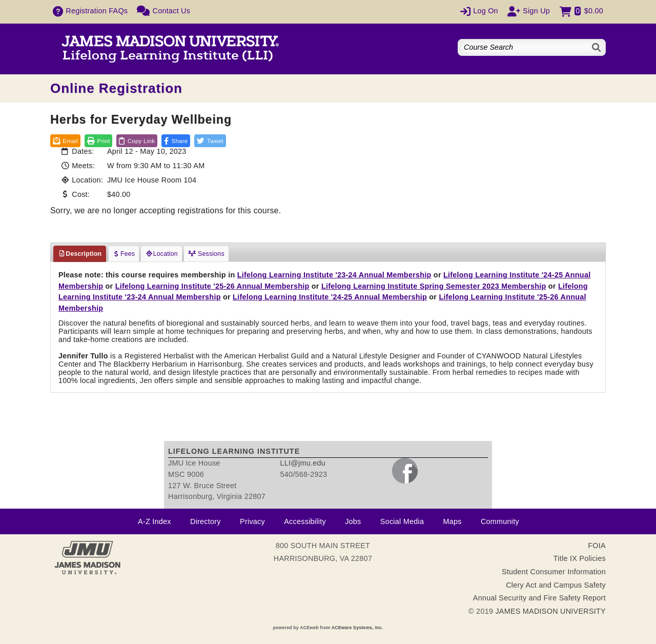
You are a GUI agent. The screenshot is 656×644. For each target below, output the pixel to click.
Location (161, 254)
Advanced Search (573, 63)
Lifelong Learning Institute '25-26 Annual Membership (212, 286)
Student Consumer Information (554, 572)
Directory (206, 521)
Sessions (206, 254)
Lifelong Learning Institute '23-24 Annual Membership (334, 275)
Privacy (252, 521)
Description (80, 254)
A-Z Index (155, 521)
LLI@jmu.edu (303, 463)
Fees (124, 254)
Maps (452, 521)
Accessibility (305, 521)
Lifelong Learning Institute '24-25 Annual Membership (330, 297)
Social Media (402, 521)
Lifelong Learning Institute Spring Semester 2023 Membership (434, 286)
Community (500, 521)
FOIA (597, 546)
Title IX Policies (580, 558)
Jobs (353, 521)
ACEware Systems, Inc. (357, 628)
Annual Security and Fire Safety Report (539, 598)
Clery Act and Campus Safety (556, 585)
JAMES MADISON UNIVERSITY (550, 611)
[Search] (597, 47)
